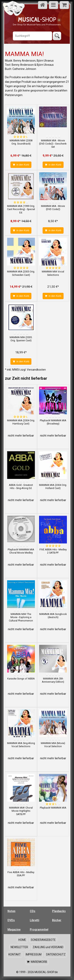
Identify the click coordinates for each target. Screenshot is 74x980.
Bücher (57, 920)
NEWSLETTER (19, 947)
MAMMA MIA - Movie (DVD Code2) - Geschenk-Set (53, 144)
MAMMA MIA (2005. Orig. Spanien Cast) (21, 339)
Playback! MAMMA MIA (53, 808)
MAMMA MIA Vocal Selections (53, 273)
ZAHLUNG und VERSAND (48, 947)
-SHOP (37, 19)
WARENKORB (37, 962)
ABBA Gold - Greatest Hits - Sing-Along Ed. (21, 487)
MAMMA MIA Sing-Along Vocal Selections (21, 745)
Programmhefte (39, 930)
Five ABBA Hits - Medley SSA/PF (21, 874)
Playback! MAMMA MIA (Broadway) (53, 422)
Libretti (35, 920)
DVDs (11, 920)
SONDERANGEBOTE (43, 940)
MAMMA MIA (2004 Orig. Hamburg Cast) (21, 422)
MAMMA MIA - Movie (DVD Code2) (53, 208)
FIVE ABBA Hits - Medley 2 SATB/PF (53, 551)
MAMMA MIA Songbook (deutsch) (53, 616)
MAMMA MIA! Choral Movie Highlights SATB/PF (21, 811)
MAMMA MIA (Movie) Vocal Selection (53, 745)
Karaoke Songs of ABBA (21, 679)
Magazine (14, 930)
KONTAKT (15, 954)
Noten (11, 911)
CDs (33, 911)
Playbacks (59, 911)
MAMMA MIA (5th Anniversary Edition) (53, 680)
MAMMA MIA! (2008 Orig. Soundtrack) (21, 142)
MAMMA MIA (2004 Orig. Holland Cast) (53, 487)
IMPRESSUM (34, 954)
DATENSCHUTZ (56, 954)
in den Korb (21, 165)
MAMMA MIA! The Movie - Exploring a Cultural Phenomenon (21, 617)
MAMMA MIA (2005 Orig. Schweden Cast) (21, 273)
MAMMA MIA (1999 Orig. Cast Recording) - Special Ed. (21, 209)
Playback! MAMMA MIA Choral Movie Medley (21, 551)
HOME (22, 940)
